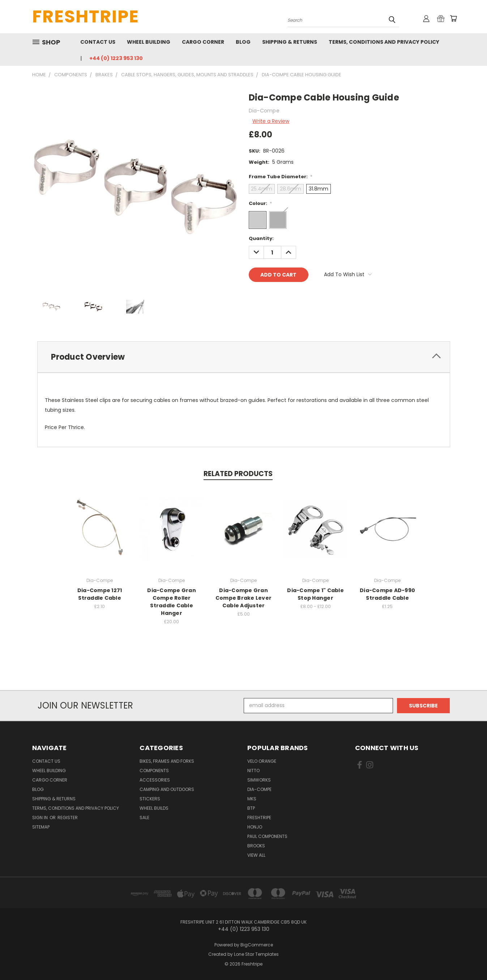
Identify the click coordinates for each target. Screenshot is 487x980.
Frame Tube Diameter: (281, 177)
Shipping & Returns (290, 42)
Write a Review (271, 121)
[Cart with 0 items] (453, 18)
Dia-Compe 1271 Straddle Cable (100, 594)
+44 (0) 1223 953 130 (116, 58)
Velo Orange (262, 761)
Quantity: (261, 238)
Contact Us (98, 42)
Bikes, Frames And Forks (167, 761)
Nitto (253, 771)
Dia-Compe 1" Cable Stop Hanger (315, 594)
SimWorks (259, 780)
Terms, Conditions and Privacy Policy (384, 42)
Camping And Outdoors (167, 789)
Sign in (40, 818)
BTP (251, 808)
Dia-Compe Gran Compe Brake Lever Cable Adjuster (243, 598)
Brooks (256, 846)
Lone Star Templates (256, 954)
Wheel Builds (154, 808)
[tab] (244, 357)
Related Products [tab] (238, 474)
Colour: (260, 203)
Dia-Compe (259, 789)
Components (154, 771)
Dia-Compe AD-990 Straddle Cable (387, 594)
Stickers (150, 799)
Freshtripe (259, 818)
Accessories (155, 780)
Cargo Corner (203, 42)
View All (256, 855)
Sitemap (41, 827)
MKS (252, 799)
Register (68, 818)
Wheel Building (149, 42)
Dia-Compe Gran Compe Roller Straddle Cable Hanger (172, 602)
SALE (144, 818)
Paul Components (267, 836)
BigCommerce (257, 945)
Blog (243, 42)
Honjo (255, 827)
